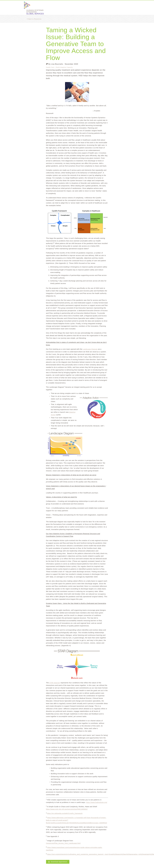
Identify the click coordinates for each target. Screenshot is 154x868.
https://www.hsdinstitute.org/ (97, 802)
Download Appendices (58, 862)
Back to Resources (34, 19)
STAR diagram (55, 683)
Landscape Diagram (90, 349)
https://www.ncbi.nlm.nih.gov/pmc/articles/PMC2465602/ (67, 809)
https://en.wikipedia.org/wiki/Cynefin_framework (65, 813)
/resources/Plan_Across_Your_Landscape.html (63, 843)
